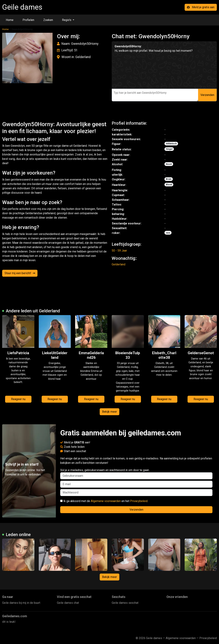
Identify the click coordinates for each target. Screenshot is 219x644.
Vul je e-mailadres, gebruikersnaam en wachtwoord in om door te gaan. (136, 474)
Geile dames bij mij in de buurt (21, 603)
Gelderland (119, 264)
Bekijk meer (109, 412)
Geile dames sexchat (125, 603)
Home (10, 20)
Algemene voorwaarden (106, 501)
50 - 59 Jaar (119, 251)
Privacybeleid (139, 501)
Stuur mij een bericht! (20, 273)
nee (168, 233)
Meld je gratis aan (201, 7)
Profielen (28, 20)
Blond (169, 185)
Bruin (169, 179)
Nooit (169, 164)
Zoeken (48, 20)
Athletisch (171, 144)
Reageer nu (18, 399)
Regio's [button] (67, 20)
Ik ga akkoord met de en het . (104, 501)
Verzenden (207, 95)
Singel (169, 149)
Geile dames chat (68, 603)
